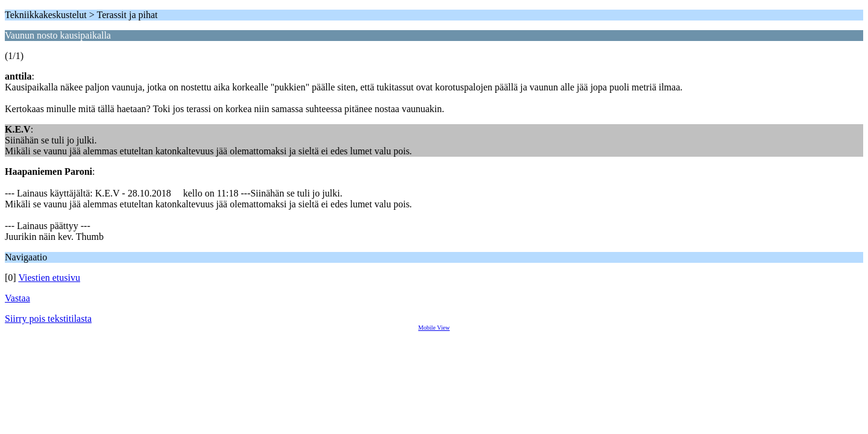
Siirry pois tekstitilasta (48, 319)
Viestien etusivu (49, 278)
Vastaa (17, 298)
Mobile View (434, 328)
